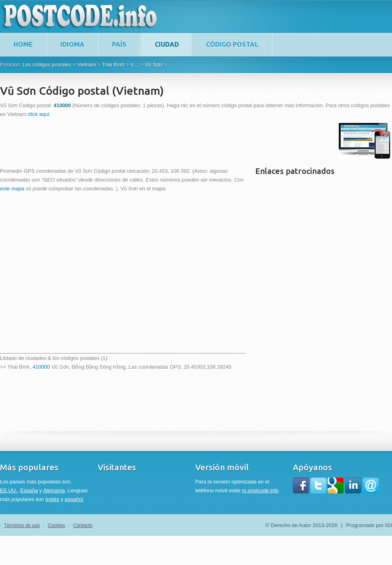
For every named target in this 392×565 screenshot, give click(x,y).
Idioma (72, 44)
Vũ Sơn (153, 65)
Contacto (83, 525)
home (23, 44)
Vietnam (87, 65)
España (29, 490)
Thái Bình (113, 65)
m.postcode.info (260, 490)
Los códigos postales (47, 65)
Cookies (56, 525)
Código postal (232, 44)
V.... (134, 65)
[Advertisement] (146, 141)
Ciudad (167, 44)
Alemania (54, 490)
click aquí (38, 114)
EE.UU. (9, 490)
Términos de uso (22, 525)
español (74, 499)
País (119, 44)
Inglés (52, 499)
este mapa (12, 189)
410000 (41, 367)
